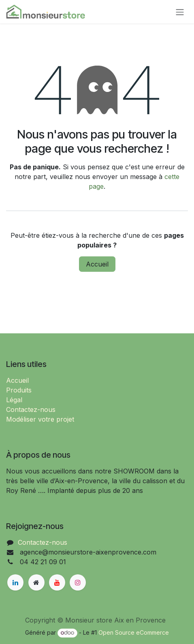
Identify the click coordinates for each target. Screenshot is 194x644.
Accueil (97, 264)
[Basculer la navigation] (180, 12)
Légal (14, 400)
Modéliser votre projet (40, 419)
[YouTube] (57, 582)
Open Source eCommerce (134, 632)
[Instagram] (78, 582)
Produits (19, 390)
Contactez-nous (31, 409)
